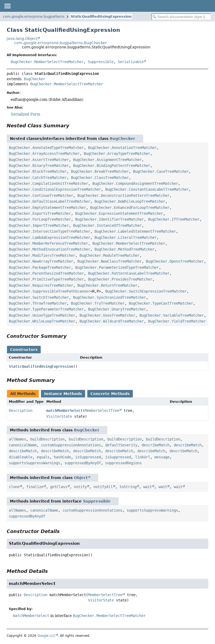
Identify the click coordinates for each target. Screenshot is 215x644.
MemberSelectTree (102, 411)
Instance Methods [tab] (63, 394)
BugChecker (35, 79)
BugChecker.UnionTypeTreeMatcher (42, 315)
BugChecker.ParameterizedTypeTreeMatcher (117, 267)
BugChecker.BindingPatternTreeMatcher (112, 166)
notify (80, 487)
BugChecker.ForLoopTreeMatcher (40, 219)
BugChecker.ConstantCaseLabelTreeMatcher (147, 189)
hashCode (62, 457)
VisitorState (59, 416)
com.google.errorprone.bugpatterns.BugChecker (61, 43)
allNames (17, 439)
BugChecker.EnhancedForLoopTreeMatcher (130, 208)
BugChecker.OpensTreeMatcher (175, 261)
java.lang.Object (22, 39)
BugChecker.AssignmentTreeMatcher (107, 160)
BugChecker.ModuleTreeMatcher (110, 255)
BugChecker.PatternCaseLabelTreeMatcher (129, 273)
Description (21, 411)
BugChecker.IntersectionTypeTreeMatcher (50, 231)
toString (128, 487)
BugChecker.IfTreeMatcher (174, 219)
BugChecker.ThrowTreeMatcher (38, 303)
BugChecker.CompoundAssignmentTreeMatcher (135, 183)
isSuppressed (88, 457)
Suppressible (101, 62)
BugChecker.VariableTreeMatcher (172, 315)
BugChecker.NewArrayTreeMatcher (41, 261)
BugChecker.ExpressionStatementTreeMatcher (119, 213)
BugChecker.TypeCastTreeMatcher (161, 303)
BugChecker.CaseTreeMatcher (161, 171)
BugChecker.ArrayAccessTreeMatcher (44, 154)
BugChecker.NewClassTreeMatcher (110, 261)
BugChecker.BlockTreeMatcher (38, 171)
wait (148, 487)
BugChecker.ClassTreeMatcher (100, 178)
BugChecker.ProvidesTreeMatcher (120, 279)
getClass (59, 487)
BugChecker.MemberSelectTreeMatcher (47, 62)
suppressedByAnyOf (83, 463)
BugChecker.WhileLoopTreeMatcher (42, 321)
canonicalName (23, 445)
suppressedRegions (123, 463)
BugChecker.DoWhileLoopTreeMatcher (130, 201)
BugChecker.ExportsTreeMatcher (40, 213)
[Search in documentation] (181, 17)
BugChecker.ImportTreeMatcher (39, 225)
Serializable (131, 62)
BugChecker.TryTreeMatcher (98, 303)
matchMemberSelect (65, 411)
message (162, 457)
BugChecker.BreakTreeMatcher (100, 171)
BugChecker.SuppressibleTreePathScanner (50, 291)
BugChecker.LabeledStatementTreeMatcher (135, 231)
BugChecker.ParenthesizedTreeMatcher (46, 273)
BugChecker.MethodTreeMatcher (125, 249)
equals (43, 457)
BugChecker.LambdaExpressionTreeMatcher (50, 237)
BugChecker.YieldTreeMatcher (177, 321)
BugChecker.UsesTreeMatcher (107, 315)
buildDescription (47, 439)
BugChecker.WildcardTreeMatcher (112, 321)
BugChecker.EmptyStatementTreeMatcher (47, 208)
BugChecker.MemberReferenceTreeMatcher (48, 243)
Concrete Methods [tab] (110, 394)
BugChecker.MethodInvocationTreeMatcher (50, 249)
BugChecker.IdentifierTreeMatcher (110, 219)
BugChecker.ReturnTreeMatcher (107, 285)
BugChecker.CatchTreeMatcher (38, 178)
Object (81, 478)
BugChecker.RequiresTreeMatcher (41, 285)
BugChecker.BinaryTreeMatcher (39, 166)
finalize (35, 487)
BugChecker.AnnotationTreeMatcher (122, 148)
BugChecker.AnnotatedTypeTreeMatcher (46, 148)
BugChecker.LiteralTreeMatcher (126, 237)
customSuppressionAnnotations (71, 445)
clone (14, 487)
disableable (21, 457)
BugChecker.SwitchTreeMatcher (39, 297)
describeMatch (156, 445)
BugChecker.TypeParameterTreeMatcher (46, 309)
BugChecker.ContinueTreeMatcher (41, 195)
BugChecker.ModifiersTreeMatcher (42, 255)
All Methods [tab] (23, 394)
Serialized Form (25, 114)
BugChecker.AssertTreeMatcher (39, 160)
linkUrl (143, 457)
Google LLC (46, 636)
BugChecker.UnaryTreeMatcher (117, 309)
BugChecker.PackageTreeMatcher (40, 267)
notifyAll (103, 487)
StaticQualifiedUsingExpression (101, 16)
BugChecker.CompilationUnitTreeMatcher (48, 183)
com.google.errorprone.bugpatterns (34, 16)
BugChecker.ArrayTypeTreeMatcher (117, 154)
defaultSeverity (121, 445)
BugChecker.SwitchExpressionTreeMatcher (146, 291)
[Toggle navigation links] (7, 6)
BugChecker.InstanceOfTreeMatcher (107, 225)
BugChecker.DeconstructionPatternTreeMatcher (123, 195)
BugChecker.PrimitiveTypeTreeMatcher (46, 279)
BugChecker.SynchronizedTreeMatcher (110, 297)
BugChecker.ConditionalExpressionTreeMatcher (55, 189)
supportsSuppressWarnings (35, 463)
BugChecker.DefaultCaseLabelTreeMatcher (50, 201)
